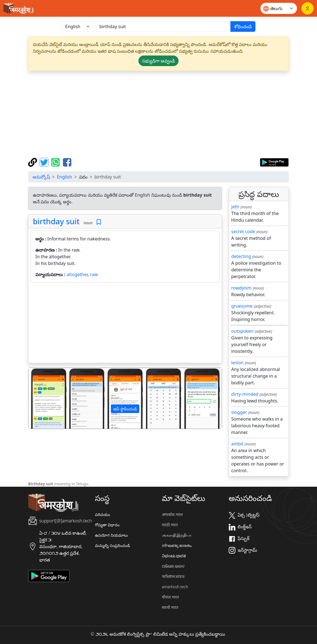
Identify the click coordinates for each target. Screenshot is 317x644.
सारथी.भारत (170, 607)
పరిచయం (103, 514)
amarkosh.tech (175, 587)
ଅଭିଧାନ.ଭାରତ (173, 566)
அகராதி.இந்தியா (177, 535)
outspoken (242, 331)
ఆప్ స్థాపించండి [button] (125, 409)
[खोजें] (163, 26)
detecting (241, 256)
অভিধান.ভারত (173, 576)
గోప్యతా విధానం (107, 525)
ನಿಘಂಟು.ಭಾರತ (174, 556)
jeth (235, 207)
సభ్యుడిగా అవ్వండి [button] (158, 61)
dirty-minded (245, 394)
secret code (243, 231)
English (64, 177)
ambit (237, 444)
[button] (43, 398)
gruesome (242, 306)
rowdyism (241, 288)
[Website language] (279, 8)
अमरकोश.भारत (172, 514)
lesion (237, 363)
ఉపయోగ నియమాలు (111, 535)
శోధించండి (243, 26)
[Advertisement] (158, 114)
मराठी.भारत (170, 525)
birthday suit (56, 221)
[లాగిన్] (308, 8)
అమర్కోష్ (41, 177)
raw (94, 274)
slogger (239, 412)
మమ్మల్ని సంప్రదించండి (112, 545)
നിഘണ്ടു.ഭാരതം (177, 545)
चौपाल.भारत (170, 597)
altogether (77, 274)
